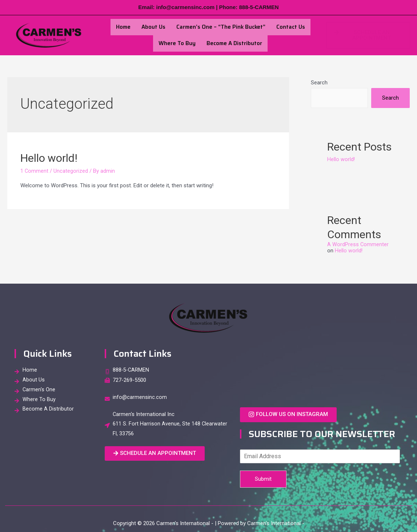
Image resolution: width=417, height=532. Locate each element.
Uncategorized (71, 171)
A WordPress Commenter (358, 244)
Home (123, 27)
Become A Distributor (234, 43)
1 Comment (35, 171)
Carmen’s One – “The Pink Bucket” (221, 27)
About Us (153, 27)
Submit (263, 479)
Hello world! (49, 158)
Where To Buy (177, 43)
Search (319, 83)
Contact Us (291, 27)
